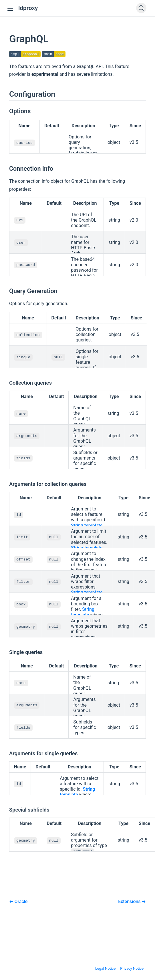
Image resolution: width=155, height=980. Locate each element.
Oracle (20, 902)
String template (87, 526)
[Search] (141, 8)
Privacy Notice (132, 969)
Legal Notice (105, 969)
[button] (10, 8)
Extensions (130, 902)
